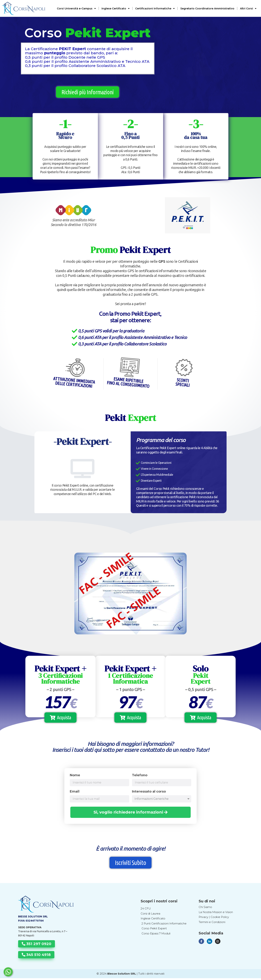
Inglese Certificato (116, 9)
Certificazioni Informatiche (155, 9)
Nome (75, 777)
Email (75, 793)
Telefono (140, 777)
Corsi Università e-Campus (76, 9)
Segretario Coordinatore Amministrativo (207, 9)
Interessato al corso (149, 793)
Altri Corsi (248, 9)
